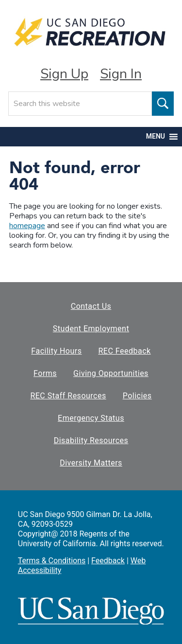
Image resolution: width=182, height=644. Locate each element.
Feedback (108, 561)
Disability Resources (91, 440)
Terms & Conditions (52, 561)
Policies (137, 396)
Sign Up (64, 74)
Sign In (121, 74)
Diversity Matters (91, 463)
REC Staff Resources (68, 396)
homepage (27, 226)
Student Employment (91, 329)
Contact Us (91, 306)
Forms (45, 373)
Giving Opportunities (111, 373)
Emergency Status (91, 418)
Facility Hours (56, 351)
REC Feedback (124, 351)
